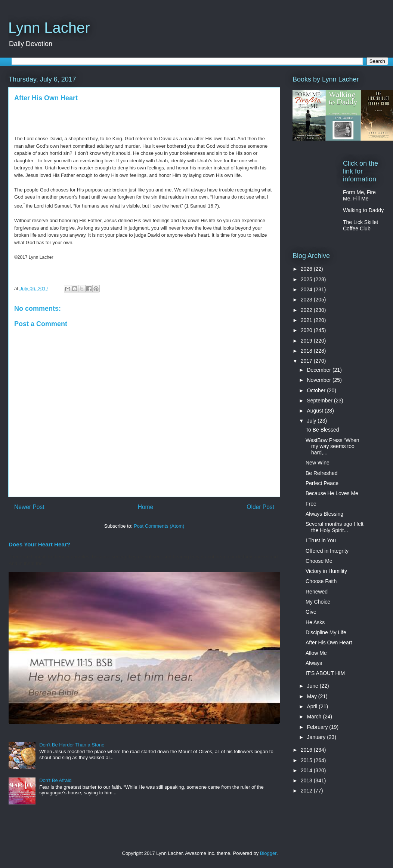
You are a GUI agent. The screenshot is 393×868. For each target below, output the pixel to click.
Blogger (268, 853)
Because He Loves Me (332, 493)
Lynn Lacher (49, 28)
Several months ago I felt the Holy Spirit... (335, 527)
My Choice (318, 602)
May (312, 696)
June (313, 686)
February (318, 727)
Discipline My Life (326, 632)
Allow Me (316, 653)
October (317, 390)
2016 (307, 750)
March (315, 717)
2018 (307, 351)
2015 (307, 760)
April (313, 706)
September (320, 401)
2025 (307, 279)
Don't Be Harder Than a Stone (72, 745)
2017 (307, 361)
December (319, 370)
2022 (307, 310)
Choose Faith (321, 581)
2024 (307, 289)
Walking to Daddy (363, 210)
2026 (307, 269)
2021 (307, 320)
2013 (307, 780)
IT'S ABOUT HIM (325, 673)
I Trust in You (321, 540)
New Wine (318, 463)
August (315, 411)
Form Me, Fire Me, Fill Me (359, 195)
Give (311, 612)
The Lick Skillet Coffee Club (360, 225)
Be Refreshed (322, 473)
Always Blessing (324, 514)
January (317, 737)
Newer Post (29, 507)
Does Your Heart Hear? (39, 544)
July (312, 421)
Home (146, 507)
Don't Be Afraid (55, 780)
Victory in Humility (326, 571)
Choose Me (319, 561)
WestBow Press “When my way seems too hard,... (332, 447)
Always (314, 663)
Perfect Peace (322, 483)
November (319, 380)
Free (311, 504)
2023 (307, 300)
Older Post (260, 507)
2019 (307, 341)
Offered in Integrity (327, 551)
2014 (307, 770)
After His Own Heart (329, 642)
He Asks (315, 622)
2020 (307, 330)
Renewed (317, 592)
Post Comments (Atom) (159, 526)
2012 (307, 791)
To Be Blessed (322, 430)
